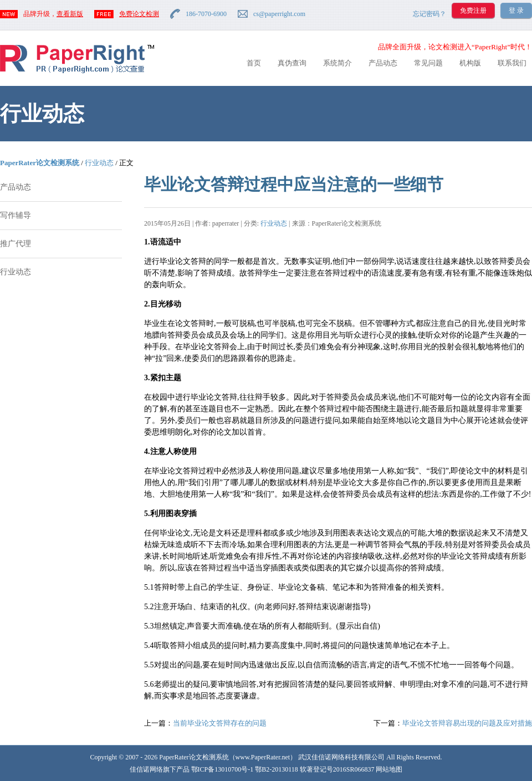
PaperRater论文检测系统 (40, 163)
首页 (254, 63)
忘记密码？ (429, 14)
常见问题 (428, 63)
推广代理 (16, 244)
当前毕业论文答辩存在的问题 (220, 723)
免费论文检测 (139, 14)
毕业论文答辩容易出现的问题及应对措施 (467, 723)
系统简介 (337, 63)
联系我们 (512, 63)
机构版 (470, 63)
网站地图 (389, 769)
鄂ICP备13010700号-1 (222, 769)
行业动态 (99, 163)
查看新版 (70, 14)
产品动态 (383, 63)
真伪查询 (292, 63)
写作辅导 (16, 215)
